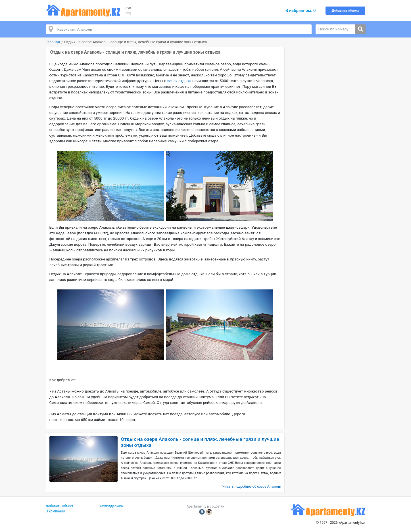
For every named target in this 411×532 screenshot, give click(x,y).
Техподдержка (111, 506)
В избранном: (301, 11)
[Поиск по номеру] (336, 29)
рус (128, 8)
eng (128, 13)
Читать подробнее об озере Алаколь (252, 487)
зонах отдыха (179, 81)
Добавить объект (345, 11)
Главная (53, 42)
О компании (55, 511)
